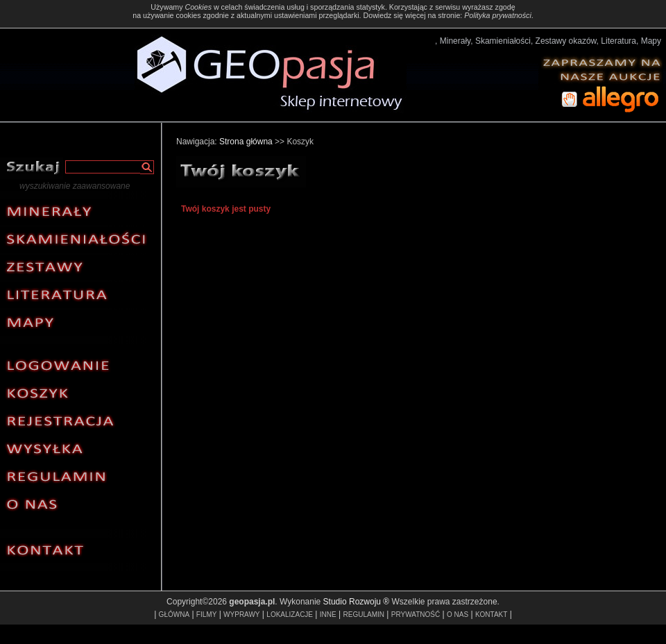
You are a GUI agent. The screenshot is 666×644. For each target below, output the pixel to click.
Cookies (198, 7)
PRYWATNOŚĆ (416, 615)
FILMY (206, 615)
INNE (328, 615)
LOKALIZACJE (290, 615)
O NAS (458, 615)
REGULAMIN (364, 615)
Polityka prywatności (498, 15)
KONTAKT (491, 615)
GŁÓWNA (174, 615)
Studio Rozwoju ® (357, 602)
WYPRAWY (241, 615)
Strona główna (246, 142)
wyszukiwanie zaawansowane (75, 186)
